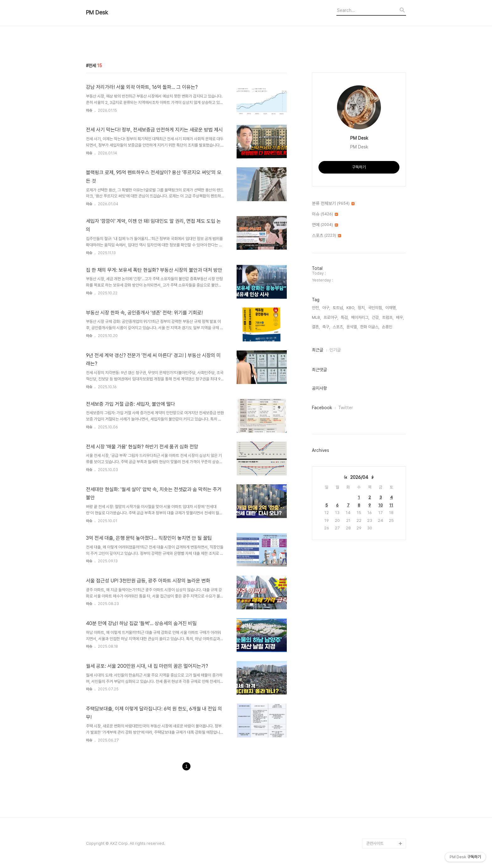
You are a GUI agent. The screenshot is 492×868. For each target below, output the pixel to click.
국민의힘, (375, 308)
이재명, (391, 308)
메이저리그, (360, 317)
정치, (362, 308)
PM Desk (97, 13)
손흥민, (388, 327)
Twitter (346, 408)
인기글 (335, 350)
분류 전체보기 (333, 204)
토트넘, (338, 308)
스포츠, (338, 327)
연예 (325, 225)
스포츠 (326, 236)
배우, (400, 317)
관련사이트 (375, 843)
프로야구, (331, 317)
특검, (345, 317)
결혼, (316, 327)
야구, (326, 308)
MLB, (316, 317)
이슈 (89, 110)
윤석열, (352, 327)
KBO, (351, 308)
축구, (326, 327)
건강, (376, 317)
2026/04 (359, 477)
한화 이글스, (370, 327)
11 (391, 505)
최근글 (318, 350)
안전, (316, 308)
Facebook (322, 408)
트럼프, (388, 317)
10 (381, 505)
